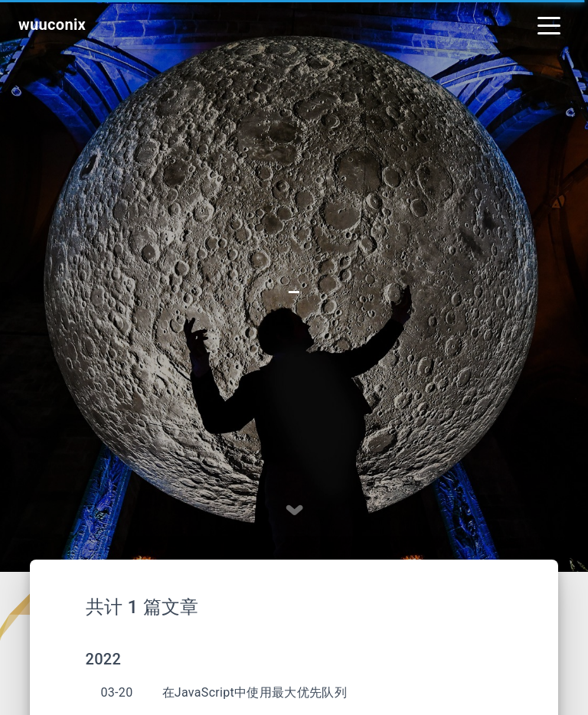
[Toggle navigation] (549, 24)
